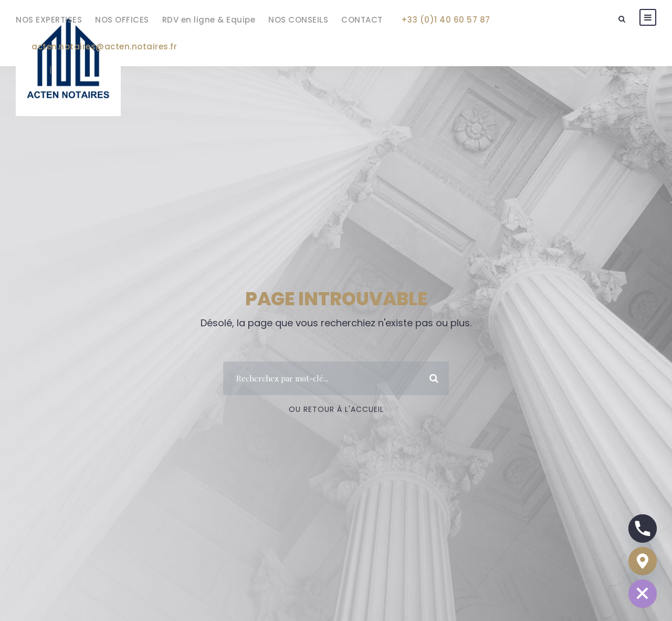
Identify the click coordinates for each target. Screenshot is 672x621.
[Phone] (643, 529)
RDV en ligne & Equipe (209, 20)
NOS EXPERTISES (49, 20)
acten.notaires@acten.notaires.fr (104, 46)
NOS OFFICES (122, 20)
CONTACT (362, 20)
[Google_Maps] (643, 561)
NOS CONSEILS (298, 20)
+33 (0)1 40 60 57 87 (446, 20)
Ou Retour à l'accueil (336, 409)
